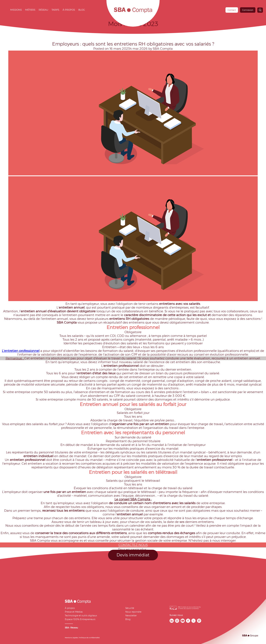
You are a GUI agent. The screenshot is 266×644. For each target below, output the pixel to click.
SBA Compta (163, 49)
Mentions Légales (71, 638)
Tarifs (55, 10)
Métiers (30, 10)
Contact (232, 10)
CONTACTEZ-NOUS (133, 545)
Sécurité (130, 608)
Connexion (248, 10)
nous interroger (224, 541)
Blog (82, 10)
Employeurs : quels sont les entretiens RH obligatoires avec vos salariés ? (133, 44)
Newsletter (131, 616)
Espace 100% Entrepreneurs (80, 619)
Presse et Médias (74, 612)
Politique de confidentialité (89, 638)
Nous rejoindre (133, 612)
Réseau (43, 10)
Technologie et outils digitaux (81, 616)
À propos (69, 10)
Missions (16, 10)
